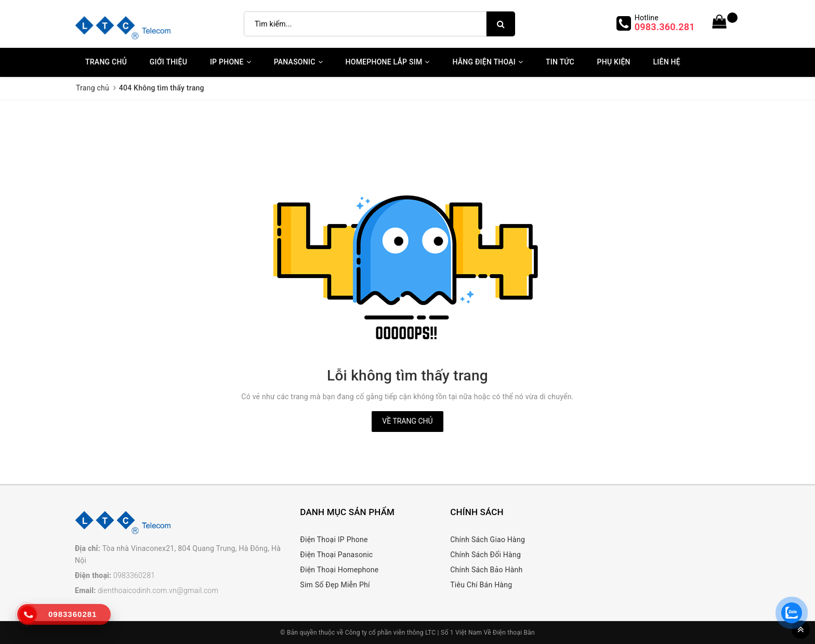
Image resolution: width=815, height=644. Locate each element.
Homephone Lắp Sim (388, 62)
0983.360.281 (665, 27)
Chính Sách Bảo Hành (486, 570)
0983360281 (134, 575)
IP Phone (231, 62)
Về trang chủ (407, 421)
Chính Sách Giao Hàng (488, 540)
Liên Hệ (666, 62)
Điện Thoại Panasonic (336, 555)
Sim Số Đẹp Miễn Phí (335, 585)
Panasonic (298, 62)
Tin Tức (560, 62)
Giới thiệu (168, 62)
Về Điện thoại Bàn (509, 633)
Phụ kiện (614, 62)
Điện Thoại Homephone (339, 570)
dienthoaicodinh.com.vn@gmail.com (158, 590)
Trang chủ (106, 62)
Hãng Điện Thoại (488, 62)
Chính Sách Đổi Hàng (485, 555)
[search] (501, 24)
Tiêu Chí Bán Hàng (481, 585)
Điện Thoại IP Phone (334, 540)
